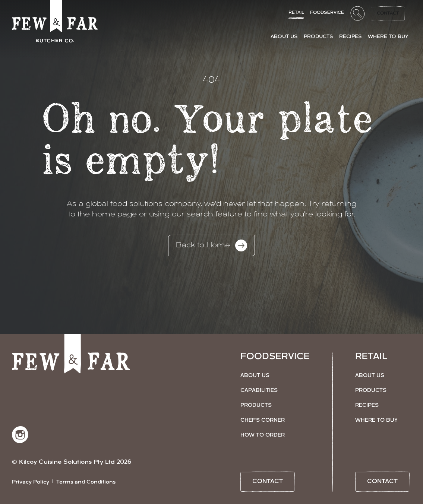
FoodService (327, 13)
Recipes (367, 405)
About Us (255, 376)
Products (256, 405)
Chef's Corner (263, 420)
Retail (296, 13)
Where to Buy (376, 420)
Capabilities (259, 391)
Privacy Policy (31, 482)
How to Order (263, 435)
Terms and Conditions (86, 482)
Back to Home (211, 245)
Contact (388, 13)
